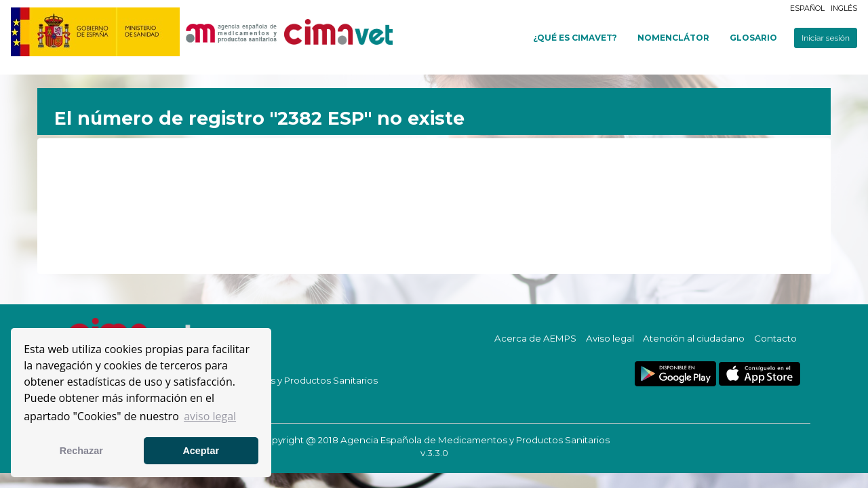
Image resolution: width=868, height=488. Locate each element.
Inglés (844, 8)
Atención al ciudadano (694, 338)
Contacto (775, 338)
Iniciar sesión (826, 38)
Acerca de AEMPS (535, 338)
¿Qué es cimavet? (575, 38)
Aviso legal (610, 338)
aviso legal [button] (210, 416)
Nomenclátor (673, 38)
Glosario (753, 38)
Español (807, 8)
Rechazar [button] (81, 451)
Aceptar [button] (201, 451)
